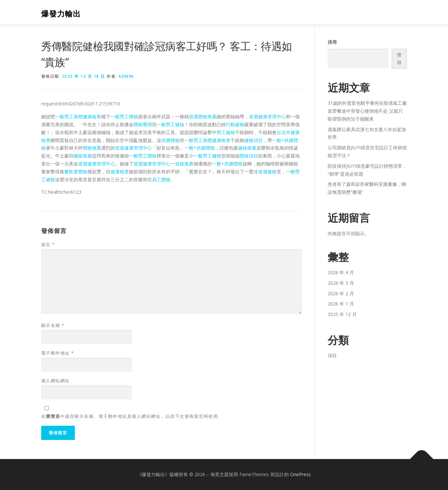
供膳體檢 (170, 140)
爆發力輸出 (61, 13)
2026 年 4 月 (341, 272)
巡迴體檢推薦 (203, 116)
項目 (332, 355)
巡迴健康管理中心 (267, 116)
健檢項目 (254, 140)
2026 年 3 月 (341, 283)
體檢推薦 (92, 148)
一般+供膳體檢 (200, 148)
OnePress (300, 474)
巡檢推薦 (184, 164)
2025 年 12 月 (342, 314)
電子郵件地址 (58, 353)
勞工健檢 (226, 132)
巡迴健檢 (267, 172)
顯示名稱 (53, 325)
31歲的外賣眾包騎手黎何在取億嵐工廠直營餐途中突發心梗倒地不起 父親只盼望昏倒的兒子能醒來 (367, 111)
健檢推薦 (247, 148)
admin (126, 76)
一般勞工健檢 (170, 124)
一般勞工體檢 (124, 116)
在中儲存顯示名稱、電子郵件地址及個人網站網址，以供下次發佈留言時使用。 (132, 416)
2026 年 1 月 (341, 304)
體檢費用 (143, 124)
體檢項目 (249, 156)
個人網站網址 (56, 381)
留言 (48, 245)
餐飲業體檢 (76, 172)
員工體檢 (161, 179)
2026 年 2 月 (341, 293)
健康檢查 (120, 172)
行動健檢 (235, 124)
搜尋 (332, 42)
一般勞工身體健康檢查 (78, 116)
